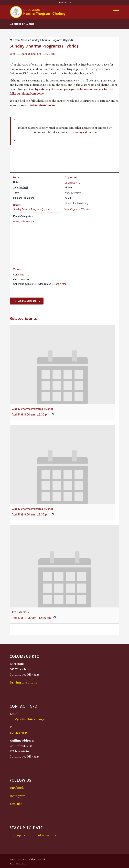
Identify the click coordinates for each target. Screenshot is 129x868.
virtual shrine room (42, 105)
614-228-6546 (19, 732)
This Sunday (27, 221)
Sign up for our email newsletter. (34, 835)
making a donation (85, 132)
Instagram (18, 796)
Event (16, 221)
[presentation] (62, 365)
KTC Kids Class (20, 612)
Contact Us (65, 2)
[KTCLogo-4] (53, 12)
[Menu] (115, 12)
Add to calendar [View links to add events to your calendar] (27, 301)
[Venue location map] (64, 245)
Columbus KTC (73, 183)
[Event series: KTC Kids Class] (55, 617)
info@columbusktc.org (27, 719)
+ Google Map (59, 284)
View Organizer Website (77, 209)
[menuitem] (65, 3)
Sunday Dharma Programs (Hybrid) (32, 209)
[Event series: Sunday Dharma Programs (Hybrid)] (53, 414)
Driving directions (23, 682)
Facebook (17, 788)
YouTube (16, 804)
